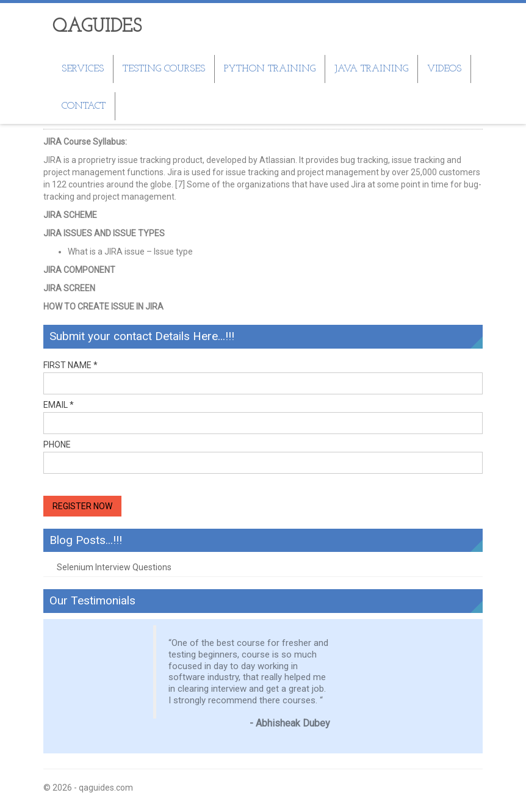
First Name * (70, 365)
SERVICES (83, 69)
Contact (84, 106)
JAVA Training (371, 69)
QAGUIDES (97, 27)
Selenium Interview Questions (114, 567)
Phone (57, 444)
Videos (444, 69)
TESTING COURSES (164, 69)
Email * (59, 404)
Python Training (270, 69)
